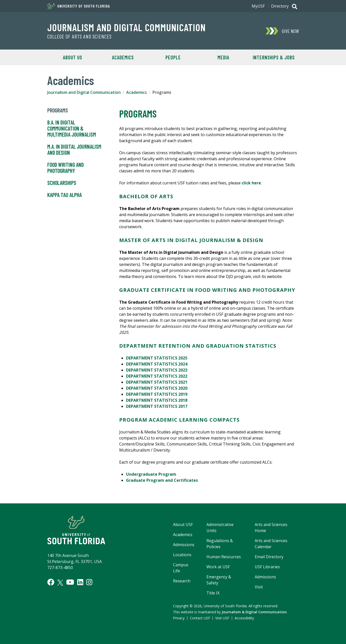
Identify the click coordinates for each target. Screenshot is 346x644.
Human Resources (224, 557)
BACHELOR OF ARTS (146, 196)
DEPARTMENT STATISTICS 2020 (157, 388)
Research (182, 581)
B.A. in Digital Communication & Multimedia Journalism (72, 129)
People (173, 57)
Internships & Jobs (274, 57)
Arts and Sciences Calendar (271, 544)
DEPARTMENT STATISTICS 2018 (157, 400)
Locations (182, 555)
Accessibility (244, 618)
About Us (73, 57)
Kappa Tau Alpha (64, 195)
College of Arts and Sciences (79, 36)
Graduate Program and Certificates (162, 480)
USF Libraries (267, 567)
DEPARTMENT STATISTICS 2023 (157, 370)
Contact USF (200, 618)
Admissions (184, 545)
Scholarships (62, 183)
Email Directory (269, 557)
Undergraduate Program (151, 474)
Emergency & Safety (219, 580)
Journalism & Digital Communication (254, 612)
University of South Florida (79, 6)
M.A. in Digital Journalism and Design (74, 150)
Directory (280, 6)
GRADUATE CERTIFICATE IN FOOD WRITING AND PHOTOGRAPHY (207, 290)
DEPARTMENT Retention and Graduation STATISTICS (198, 346)
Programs (58, 110)
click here (251, 183)
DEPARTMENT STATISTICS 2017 (157, 406)
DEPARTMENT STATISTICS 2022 (157, 376)
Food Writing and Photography (66, 168)
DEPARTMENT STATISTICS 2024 (157, 364)
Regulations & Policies (220, 544)
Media (223, 57)
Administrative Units (220, 528)
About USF (183, 525)
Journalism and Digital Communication (126, 27)
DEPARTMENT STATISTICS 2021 (157, 382)
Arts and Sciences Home (271, 528)
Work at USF (218, 567)
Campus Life (181, 568)
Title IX (213, 593)
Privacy (179, 618)
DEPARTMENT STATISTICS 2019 (157, 394)
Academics (123, 57)
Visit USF (222, 618)
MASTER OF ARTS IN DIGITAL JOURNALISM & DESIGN (191, 240)
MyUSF (258, 6)
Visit (259, 587)
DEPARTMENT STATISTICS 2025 (157, 358)
